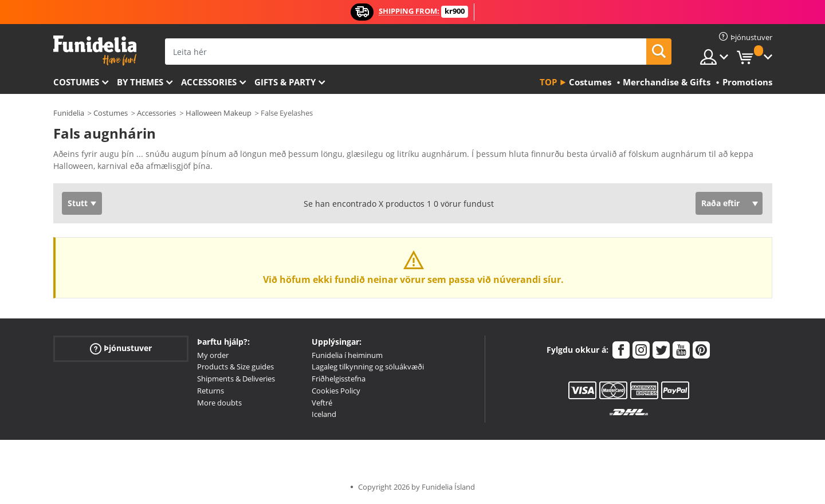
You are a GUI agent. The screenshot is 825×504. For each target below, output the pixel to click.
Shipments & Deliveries (236, 379)
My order (213, 355)
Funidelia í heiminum (347, 355)
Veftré (322, 403)
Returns (211, 391)
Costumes (76, 82)
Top (548, 82)
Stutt (78, 203)
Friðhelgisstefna (339, 379)
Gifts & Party (285, 82)
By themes (140, 82)
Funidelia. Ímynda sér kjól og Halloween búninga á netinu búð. (95, 51)
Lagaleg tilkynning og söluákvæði (368, 367)
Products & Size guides (235, 367)
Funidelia (69, 113)
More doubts (219, 403)
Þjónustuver (121, 348)
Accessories (209, 82)
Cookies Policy (336, 391)
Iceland (324, 414)
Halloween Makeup (219, 113)
